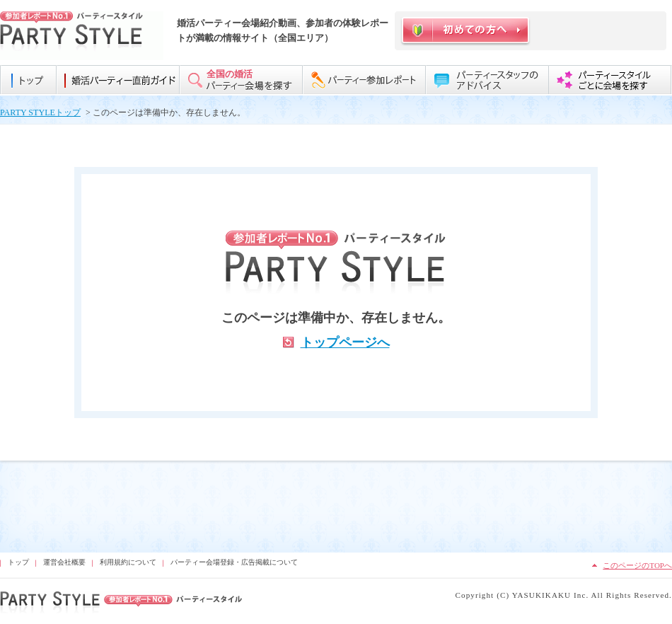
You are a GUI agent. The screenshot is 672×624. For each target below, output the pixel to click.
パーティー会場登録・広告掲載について (234, 562)
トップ (18, 562)
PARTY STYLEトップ (40, 112)
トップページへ (345, 342)
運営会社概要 (64, 562)
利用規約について (128, 562)
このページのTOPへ (637, 565)
